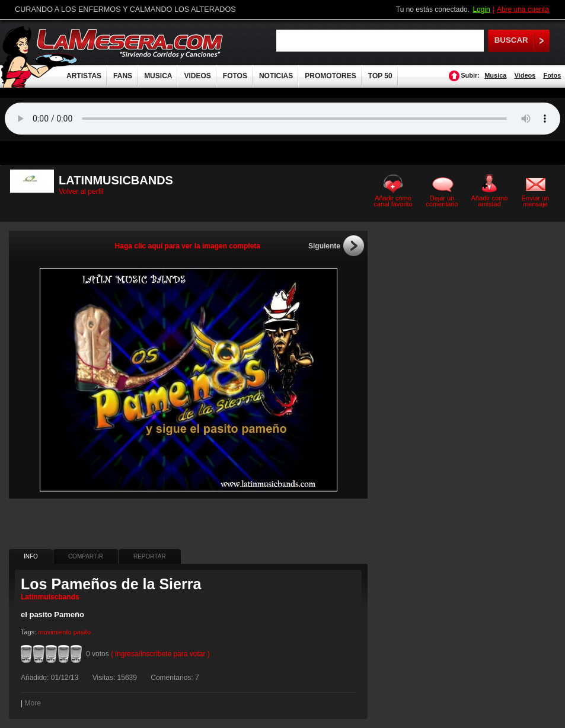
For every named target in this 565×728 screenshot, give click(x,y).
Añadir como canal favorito (393, 201)
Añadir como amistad (490, 201)
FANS (123, 76)
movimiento (55, 632)
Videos (525, 75)
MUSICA (158, 76)
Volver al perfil (81, 191)
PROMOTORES (330, 76)
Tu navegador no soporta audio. (282, 119)
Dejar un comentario (442, 201)
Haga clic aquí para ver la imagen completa (188, 246)
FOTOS (235, 76)
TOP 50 (380, 76)
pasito (82, 632)
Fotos (552, 75)
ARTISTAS (84, 76)
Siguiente (324, 246)
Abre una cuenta (523, 9)
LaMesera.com (130, 43)
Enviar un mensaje (535, 201)
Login (481, 9)
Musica (495, 75)
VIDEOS (197, 76)
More (32, 703)
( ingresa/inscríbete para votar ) (160, 654)
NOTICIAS (276, 76)
